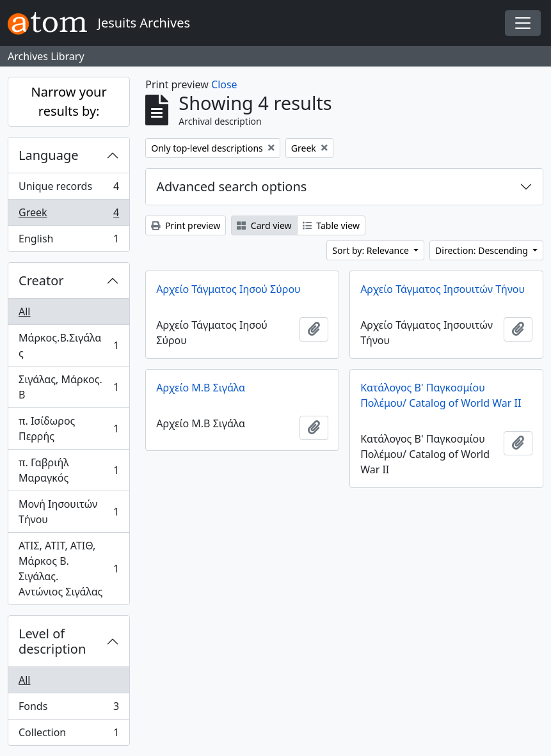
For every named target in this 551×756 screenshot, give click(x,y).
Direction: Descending (483, 250)
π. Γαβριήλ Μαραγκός (68, 470)
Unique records (68, 189)
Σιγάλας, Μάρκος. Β (68, 387)
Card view (264, 225)
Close (224, 84)
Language (49, 155)
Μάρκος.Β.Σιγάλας (68, 345)
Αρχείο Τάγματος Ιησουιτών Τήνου (443, 289)
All (24, 311)
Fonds (68, 709)
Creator (41, 280)
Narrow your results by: (69, 101)
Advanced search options (231, 186)
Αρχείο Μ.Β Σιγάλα (201, 388)
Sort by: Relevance (371, 250)
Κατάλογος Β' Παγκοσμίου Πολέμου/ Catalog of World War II (441, 395)
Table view (331, 225)
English (68, 241)
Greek (68, 215)
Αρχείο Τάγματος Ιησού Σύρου (228, 289)
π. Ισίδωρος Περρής (68, 429)
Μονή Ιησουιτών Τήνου (68, 512)
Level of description (52, 641)
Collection (68, 735)
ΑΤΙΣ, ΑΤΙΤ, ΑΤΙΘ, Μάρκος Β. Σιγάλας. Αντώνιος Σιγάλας (68, 569)
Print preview (186, 225)
